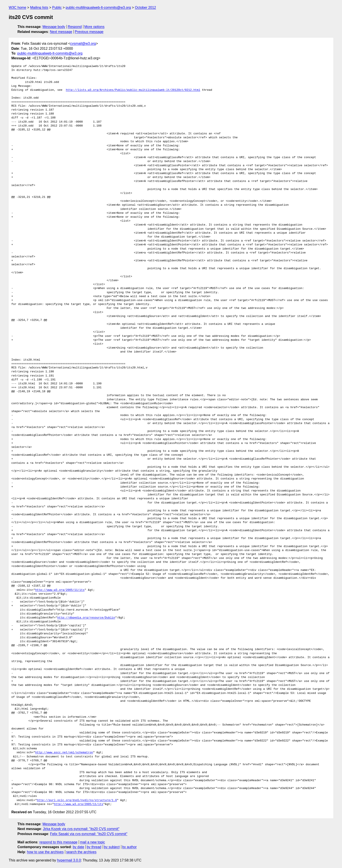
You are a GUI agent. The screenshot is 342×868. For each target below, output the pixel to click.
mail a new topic (93, 842)
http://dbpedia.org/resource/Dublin (86, 618)
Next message (61, 32)
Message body (54, 27)
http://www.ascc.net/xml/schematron (64, 753)
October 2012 (145, 8)
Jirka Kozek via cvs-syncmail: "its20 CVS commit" (81, 829)
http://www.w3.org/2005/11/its (60, 590)
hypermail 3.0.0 (69, 860)
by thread (94, 847)
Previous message (89, 32)
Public (57, 8)
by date (78, 847)
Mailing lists (39, 8)
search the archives (81, 852)
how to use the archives (45, 852)
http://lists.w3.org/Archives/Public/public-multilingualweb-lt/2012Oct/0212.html (133, 90)
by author (129, 847)
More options (95, 27)
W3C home (17, 8)
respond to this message (58, 842)
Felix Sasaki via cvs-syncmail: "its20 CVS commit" (89, 834)
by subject (112, 847)
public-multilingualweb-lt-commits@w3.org (98, 8)
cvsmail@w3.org (83, 44)
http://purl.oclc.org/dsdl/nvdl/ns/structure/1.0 (77, 800)
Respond (75, 27)
